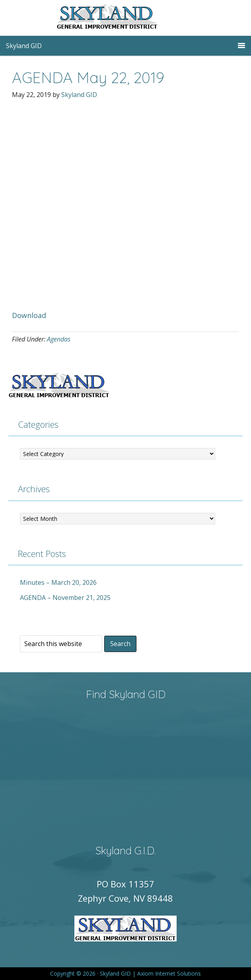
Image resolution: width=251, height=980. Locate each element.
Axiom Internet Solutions (169, 973)
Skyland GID (126, 18)
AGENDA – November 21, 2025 (65, 598)
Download (29, 315)
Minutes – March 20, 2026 (58, 582)
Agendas (59, 339)
